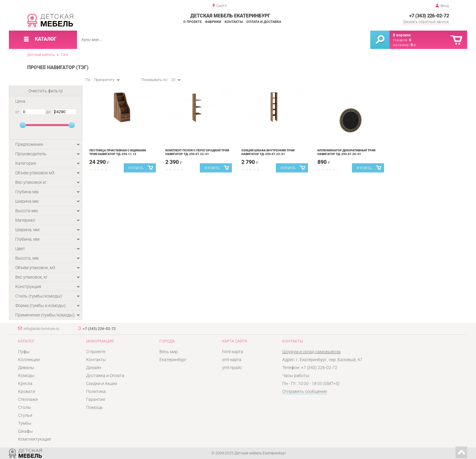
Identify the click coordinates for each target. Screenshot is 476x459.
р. (414, 45)
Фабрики (213, 22)
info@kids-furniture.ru (41, 329)
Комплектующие (35, 439)
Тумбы (25, 423)
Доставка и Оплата (105, 376)
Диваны (26, 368)
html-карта (233, 352)
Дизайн (94, 368)
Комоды (26, 376)
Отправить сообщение (305, 391)
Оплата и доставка (264, 22)
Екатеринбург (173, 360)
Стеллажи (28, 399)
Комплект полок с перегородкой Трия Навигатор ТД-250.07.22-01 (197, 152)
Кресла (25, 383)
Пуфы (24, 352)
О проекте (192, 22)
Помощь (95, 407)
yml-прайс (232, 368)
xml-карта (232, 360)
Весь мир (169, 352)
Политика (96, 391)
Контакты (234, 22)
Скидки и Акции (102, 383)
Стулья (25, 415)
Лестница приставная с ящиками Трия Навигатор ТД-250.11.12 (118, 152)
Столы (25, 407)
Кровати (27, 391)
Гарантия (96, 399)
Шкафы (26, 431)
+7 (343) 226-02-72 (429, 16)
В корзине (402, 35)
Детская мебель (41, 55)
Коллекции (29, 360)
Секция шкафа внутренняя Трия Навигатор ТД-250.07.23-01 (268, 152)
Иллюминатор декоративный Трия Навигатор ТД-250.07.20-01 (346, 152)
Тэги (64, 55)
